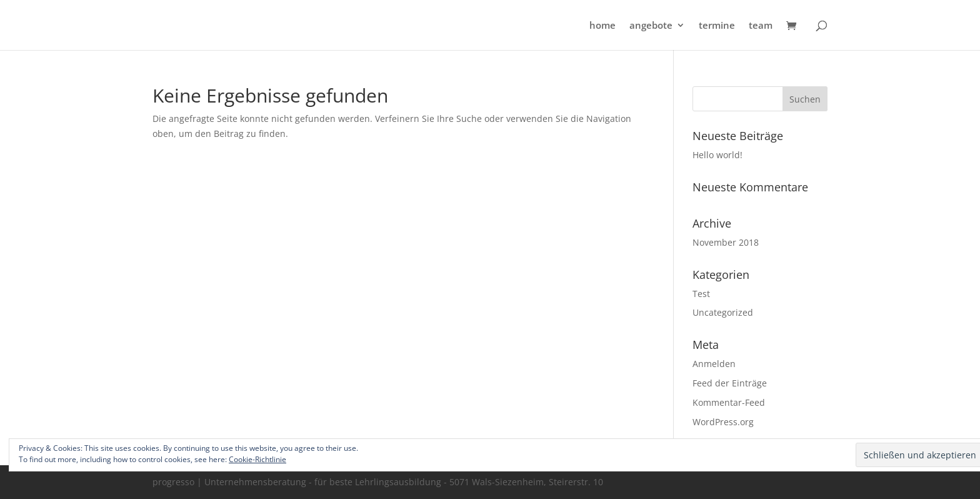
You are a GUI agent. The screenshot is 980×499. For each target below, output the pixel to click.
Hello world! (717, 155)
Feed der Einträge (730, 383)
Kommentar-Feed (729, 402)
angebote (651, 26)
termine (717, 26)
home (602, 26)
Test (701, 294)
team (761, 26)
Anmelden (714, 364)
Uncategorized (723, 312)
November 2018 (726, 242)
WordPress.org (723, 422)
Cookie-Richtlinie (257, 459)
